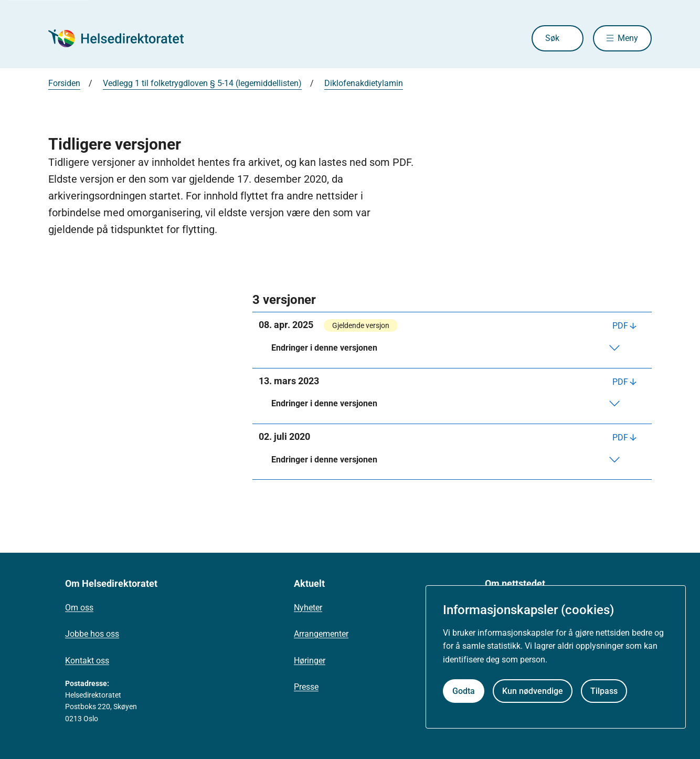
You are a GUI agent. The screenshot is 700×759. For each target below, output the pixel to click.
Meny (628, 38)
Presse (306, 687)
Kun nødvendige (533, 691)
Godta (464, 691)
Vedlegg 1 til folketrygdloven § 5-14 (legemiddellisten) (202, 83)
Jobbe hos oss (92, 634)
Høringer (310, 661)
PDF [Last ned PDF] (620, 326)
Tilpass (604, 691)
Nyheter (308, 608)
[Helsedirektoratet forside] (124, 38)
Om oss (79, 608)
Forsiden (64, 83)
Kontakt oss (87, 661)
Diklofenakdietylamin (364, 83)
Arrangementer (321, 634)
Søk (552, 38)
